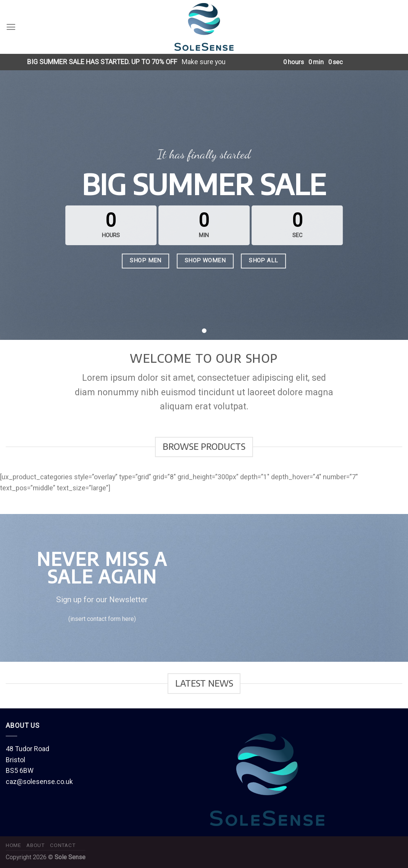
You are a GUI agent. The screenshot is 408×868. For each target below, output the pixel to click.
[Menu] (11, 27)
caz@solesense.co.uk (39, 782)
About (35, 845)
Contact (63, 845)
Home (13, 845)
